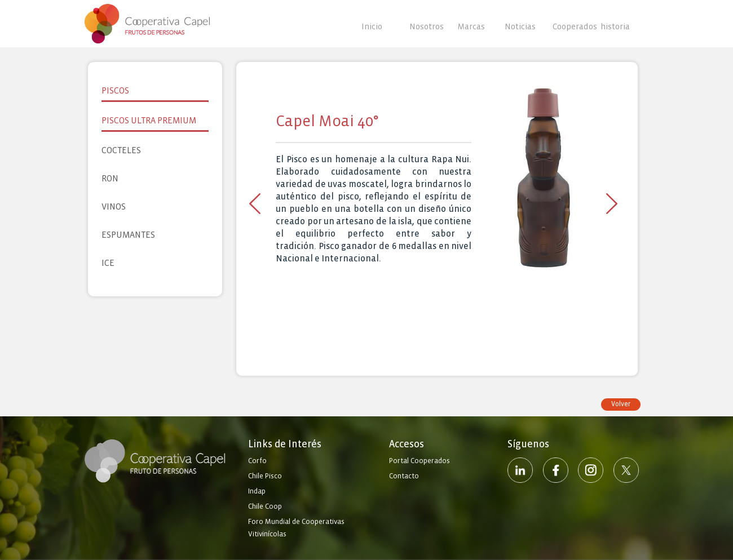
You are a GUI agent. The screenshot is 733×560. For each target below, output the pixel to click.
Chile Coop (265, 506)
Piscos (115, 90)
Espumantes (128, 235)
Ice (108, 263)
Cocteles (121, 150)
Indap (257, 491)
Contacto (404, 476)
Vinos (114, 206)
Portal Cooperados (420, 461)
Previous (255, 204)
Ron (110, 178)
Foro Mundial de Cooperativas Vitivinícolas (296, 528)
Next (612, 204)
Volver (621, 404)
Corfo (257, 461)
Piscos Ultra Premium (149, 120)
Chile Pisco (265, 476)
